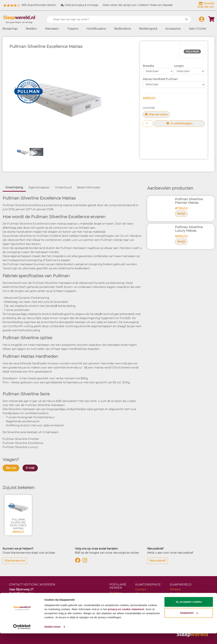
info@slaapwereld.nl (23, 602)
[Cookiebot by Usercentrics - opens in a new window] (22, 637)
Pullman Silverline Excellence (23, 443)
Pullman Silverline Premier (21, 439)
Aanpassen (189, 623)
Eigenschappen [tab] (39, 187)
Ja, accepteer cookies (189, 612)
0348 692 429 (18, 598)
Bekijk (181, 214)
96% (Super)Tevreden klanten (29, 5)
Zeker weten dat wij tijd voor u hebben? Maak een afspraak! (137, 5)
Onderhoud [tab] (63, 187)
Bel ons (11, 468)
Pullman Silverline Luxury (20, 447)
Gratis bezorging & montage (80, 5)
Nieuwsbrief (157, 561)
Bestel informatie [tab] (89, 187)
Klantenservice (15, 561)
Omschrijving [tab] (14, 187)
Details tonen (52, 637)
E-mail (30, 468)
